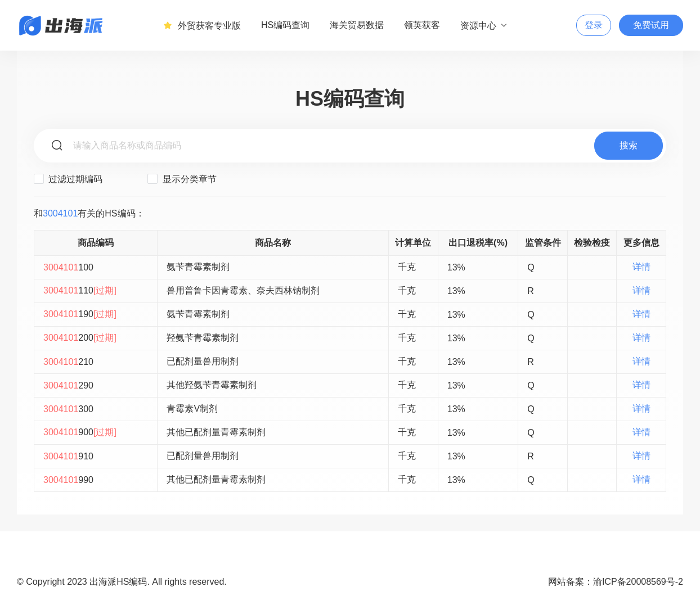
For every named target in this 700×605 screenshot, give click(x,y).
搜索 (629, 145)
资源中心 (484, 25)
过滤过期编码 (68, 179)
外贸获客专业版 (202, 25)
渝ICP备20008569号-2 (638, 582)
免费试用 (651, 25)
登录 (594, 25)
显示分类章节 (182, 179)
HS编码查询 (285, 25)
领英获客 (422, 25)
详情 (641, 267)
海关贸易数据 (357, 25)
